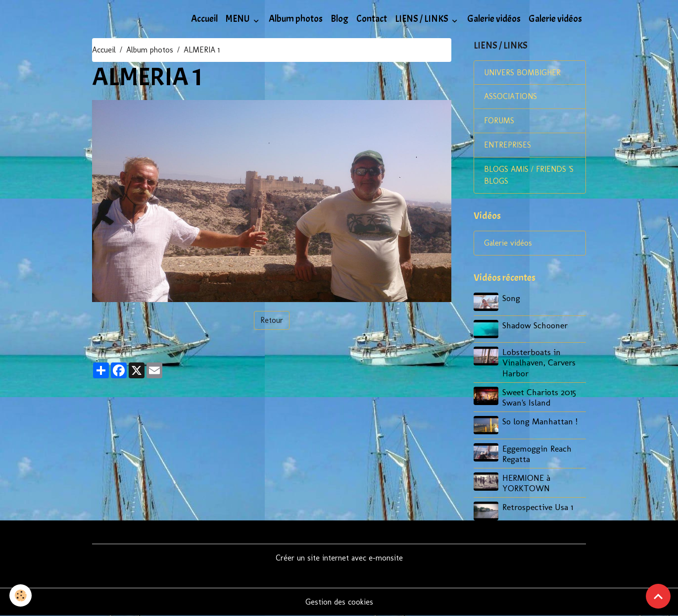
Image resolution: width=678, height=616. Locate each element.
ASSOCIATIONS (510, 97)
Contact (372, 19)
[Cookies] (21, 595)
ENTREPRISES (508, 145)
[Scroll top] (658, 596)
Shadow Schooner (535, 325)
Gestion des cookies (339, 602)
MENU (239, 19)
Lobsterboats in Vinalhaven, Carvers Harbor (539, 363)
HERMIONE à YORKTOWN (526, 483)
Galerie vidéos (494, 19)
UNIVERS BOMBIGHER (523, 73)
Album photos (296, 19)
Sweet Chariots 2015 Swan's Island (539, 397)
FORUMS (499, 121)
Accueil (204, 19)
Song (511, 298)
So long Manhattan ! (540, 421)
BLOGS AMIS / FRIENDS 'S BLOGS (529, 176)
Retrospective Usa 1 (538, 507)
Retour (272, 320)
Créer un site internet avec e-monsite (339, 558)
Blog (339, 19)
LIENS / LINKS (422, 19)
